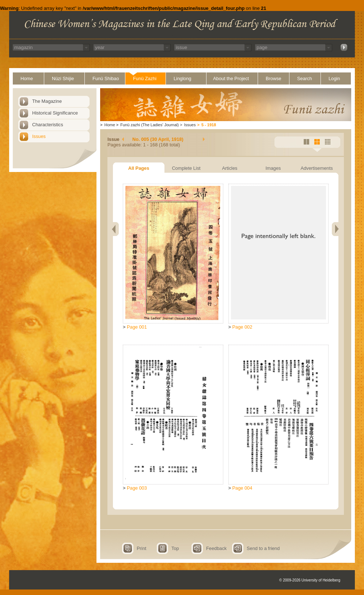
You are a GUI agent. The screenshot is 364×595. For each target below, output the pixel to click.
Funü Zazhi (145, 78)
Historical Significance (55, 113)
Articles (230, 168)
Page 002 (242, 327)
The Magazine (47, 101)
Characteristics (48, 125)
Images (273, 168)
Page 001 (137, 327)
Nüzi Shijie (63, 78)
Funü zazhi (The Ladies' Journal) (149, 125)
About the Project (231, 78)
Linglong (182, 78)
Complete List (186, 168)
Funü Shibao (106, 78)
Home (27, 78)
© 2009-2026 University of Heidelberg (310, 580)
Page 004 (242, 488)
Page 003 (137, 488)
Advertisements (316, 168)
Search (305, 78)
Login (334, 78)
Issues (39, 136)
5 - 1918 (209, 125)
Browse (274, 78)
